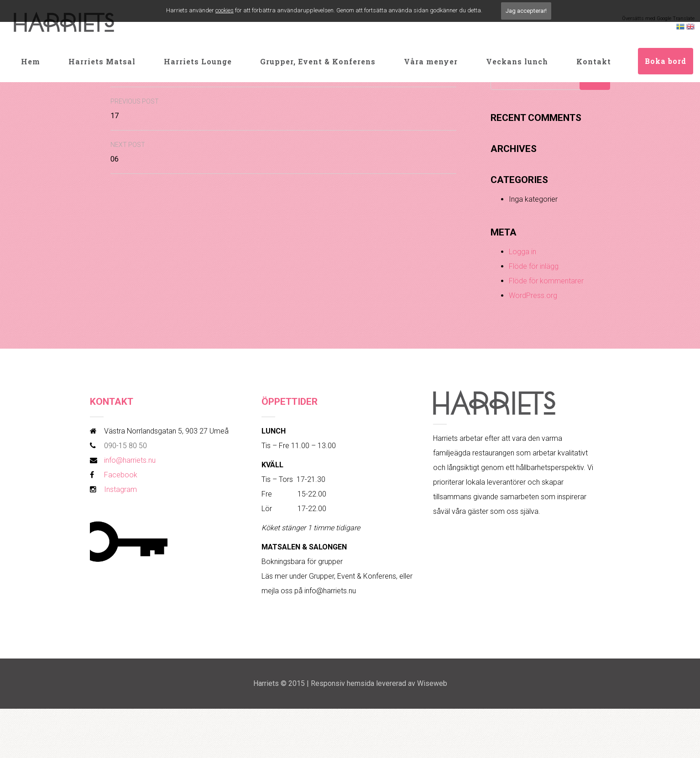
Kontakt (594, 61)
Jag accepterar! (526, 11)
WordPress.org (533, 295)
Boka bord (666, 61)
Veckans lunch (517, 61)
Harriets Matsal (102, 61)
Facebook (121, 475)
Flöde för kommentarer (546, 281)
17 (135, 109)
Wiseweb (432, 683)
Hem (31, 61)
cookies (225, 10)
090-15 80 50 (125, 446)
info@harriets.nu (130, 460)
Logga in (522, 252)
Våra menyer (431, 61)
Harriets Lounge (198, 61)
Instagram (120, 489)
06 (128, 152)
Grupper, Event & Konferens (318, 61)
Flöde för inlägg (534, 266)
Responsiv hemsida (342, 683)
